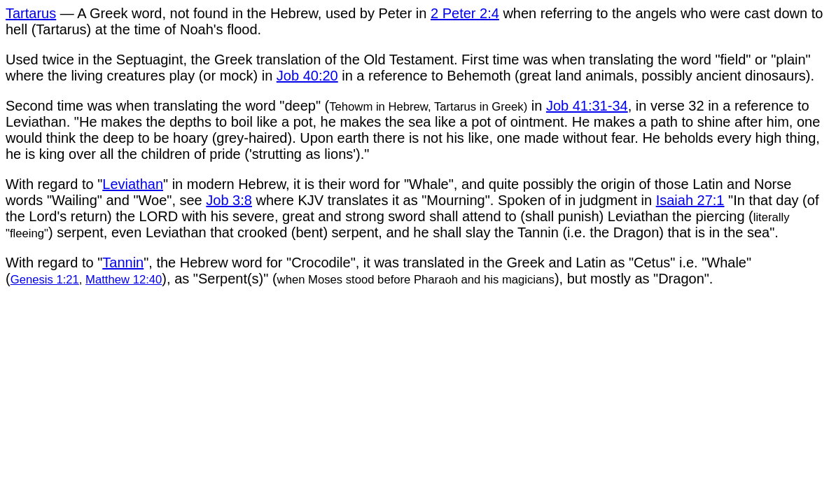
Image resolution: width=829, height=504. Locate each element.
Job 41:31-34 (587, 106)
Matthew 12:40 (124, 280)
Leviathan (133, 184)
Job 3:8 (229, 200)
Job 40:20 (307, 76)
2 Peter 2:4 (465, 13)
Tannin (123, 262)
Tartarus (31, 13)
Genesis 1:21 (45, 280)
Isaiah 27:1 (690, 200)
